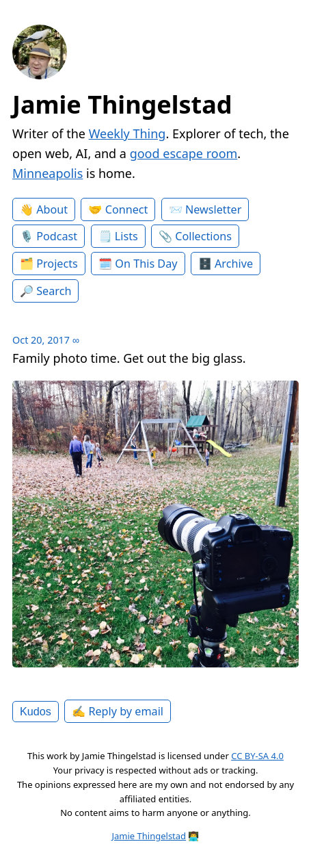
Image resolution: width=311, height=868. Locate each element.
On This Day (146, 264)
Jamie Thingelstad (122, 104)
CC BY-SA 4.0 (257, 756)
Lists (126, 236)
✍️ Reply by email (118, 711)
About (52, 209)
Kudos (36, 711)
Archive (234, 264)
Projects (57, 264)
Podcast (57, 236)
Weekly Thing (127, 133)
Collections (203, 236)
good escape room (184, 153)
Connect (127, 209)
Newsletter (213, 209)
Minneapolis (48, 173)
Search (54, 291)
